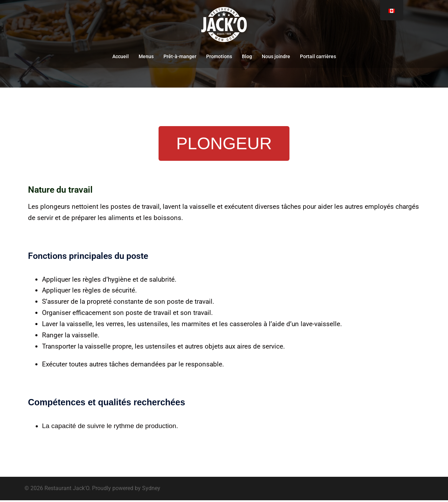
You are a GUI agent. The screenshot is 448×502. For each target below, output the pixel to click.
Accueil (121, 56)
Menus (146, 56)
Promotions (219, 56)
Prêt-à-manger (180, 56)
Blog (247, 56)
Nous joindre (276, 56)
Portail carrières (318, 56)
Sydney (151, 490)
